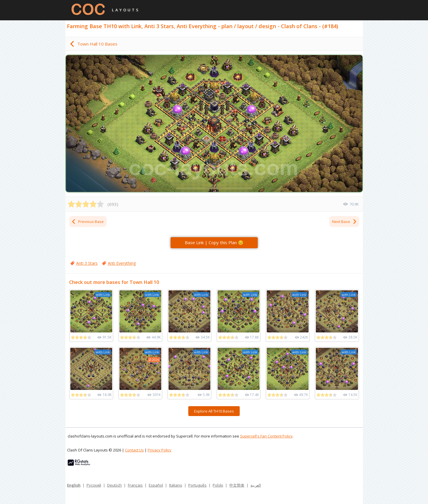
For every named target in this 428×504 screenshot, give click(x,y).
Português (197, 485)
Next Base (345, 222)
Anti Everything (122, 263)
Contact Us (134, 450)
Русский (94, 485)
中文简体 (237, 485)
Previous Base (87, 222)
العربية (256, 485)
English (74, 485)
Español (156, 485)
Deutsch (114, 485)
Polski (218, 485)
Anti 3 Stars (87, 263)
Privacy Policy (160, 450)
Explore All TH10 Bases (214, 411)
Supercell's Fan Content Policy (266, 436)
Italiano (176, 485)
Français (135, 485)
